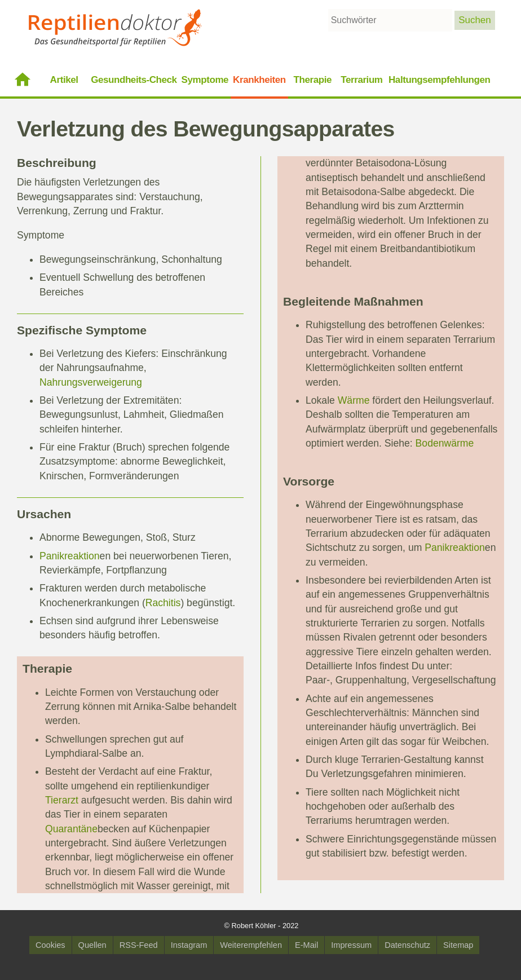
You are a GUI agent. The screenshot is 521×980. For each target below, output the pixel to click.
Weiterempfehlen (251, 945)
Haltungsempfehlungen (439, 80)
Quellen (92, 945)
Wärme (354, 400)
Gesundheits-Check (134, 80)
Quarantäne (71, 829)
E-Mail (306, 945)
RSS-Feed (139, 945)
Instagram (189, 945)
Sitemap (458, 945)
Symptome (205, 80)
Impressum (351, 945)
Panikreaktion (70, 556)
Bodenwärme (445, 443)
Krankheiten (259, 80)
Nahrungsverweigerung (91, 382)
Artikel (64, 80)
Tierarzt (62, 800)
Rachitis (163, 603)
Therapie (313, 80)
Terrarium (361, 80)
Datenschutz (407, 945)
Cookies (50, 945)
